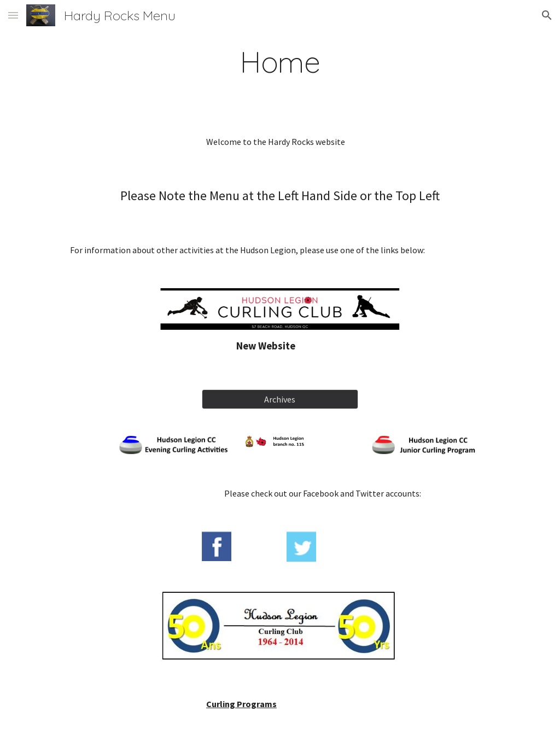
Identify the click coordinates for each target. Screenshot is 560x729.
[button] (13, 15)
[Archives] (280, 399)
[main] (280, 62)
